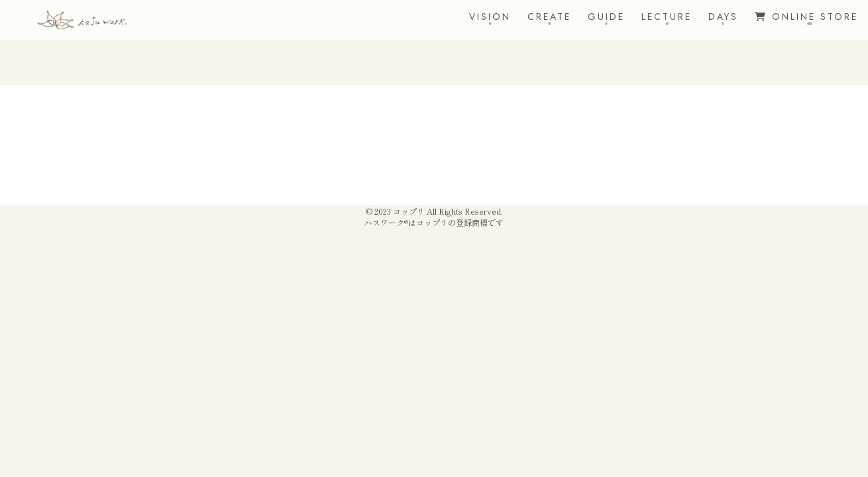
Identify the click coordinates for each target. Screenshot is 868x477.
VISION (490, 17)
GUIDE (606, 17)
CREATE (549, 17)
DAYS (723, 17)
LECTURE (667, 17)
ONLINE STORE (806, 17)
